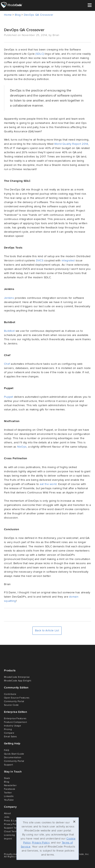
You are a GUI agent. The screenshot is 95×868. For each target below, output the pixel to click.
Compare (9, 733)
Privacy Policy (41, 843)
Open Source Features (17, 698)
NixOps (22, 447)
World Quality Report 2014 (71, 144)
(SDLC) (40, 54)
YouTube (9, 800)
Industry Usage (12, 726)
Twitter (8, 793)
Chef (7, 364)
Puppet (9, 397)
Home (8, 15)
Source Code (11, 705)
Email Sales (10, 737)
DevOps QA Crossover (38, 15)
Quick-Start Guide (14, 754)
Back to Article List (47, 630)
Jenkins (9, 298)
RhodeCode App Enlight (18, 681)
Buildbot (9, 331)
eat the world (48, 484)
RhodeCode (14, 5)
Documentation (13, 758)
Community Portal (14, 701)
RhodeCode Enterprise (17, 677)
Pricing (8, 729)
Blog (18, 15)
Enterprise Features (15, 719)
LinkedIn (9, 796)
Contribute (10, 694)
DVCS (40, 260)
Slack (7, 778)
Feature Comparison (15, 722)
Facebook (9, 789)
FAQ (6, 750)
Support (8, 765)
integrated (68, 260)
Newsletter (10, 785)
